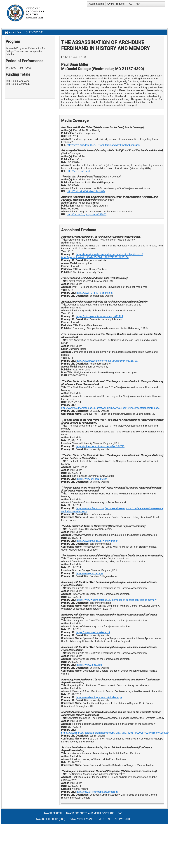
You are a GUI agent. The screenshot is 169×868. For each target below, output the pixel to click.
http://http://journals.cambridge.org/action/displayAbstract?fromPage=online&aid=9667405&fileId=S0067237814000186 (102, 256)
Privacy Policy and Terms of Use (90, 819)
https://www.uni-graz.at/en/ (92, 479)
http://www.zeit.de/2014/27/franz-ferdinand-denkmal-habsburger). (104, 145)
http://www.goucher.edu (90, 573)
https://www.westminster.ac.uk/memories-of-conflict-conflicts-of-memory (116, 600)
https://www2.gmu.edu (89, 665)
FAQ (130, 4)
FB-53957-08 (36, 32)
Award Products (116, 4)
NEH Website (123, 819)
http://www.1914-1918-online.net (94, 293)
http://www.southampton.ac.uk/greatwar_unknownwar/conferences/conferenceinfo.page (110, 408)
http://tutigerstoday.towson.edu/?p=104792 (100, 446)
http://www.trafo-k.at (78, 171)
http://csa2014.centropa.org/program (97, 792)
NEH (138, 4)
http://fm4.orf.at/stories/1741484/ (86, 191)
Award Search (96, 4)
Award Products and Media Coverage (90, 813)
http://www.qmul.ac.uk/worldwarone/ (97, 541)
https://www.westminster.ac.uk (93, 632)
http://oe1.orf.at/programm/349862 (87, 215)
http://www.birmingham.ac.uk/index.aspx (99, 697)
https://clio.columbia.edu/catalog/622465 (100, 316)
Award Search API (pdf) (50, 819)
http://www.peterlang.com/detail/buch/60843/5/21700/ (107, 361)
